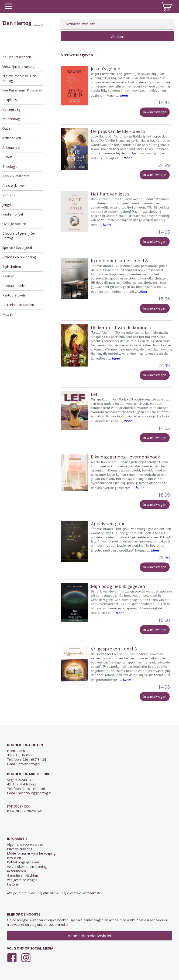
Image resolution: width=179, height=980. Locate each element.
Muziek (8, 314)
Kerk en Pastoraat (16, 176)
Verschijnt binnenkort (18, 66)
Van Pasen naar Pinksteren (22, 90)
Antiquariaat (11, 147)
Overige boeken (14, 224)
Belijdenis (10, 100)
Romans (9, 195)
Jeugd (7, 205)
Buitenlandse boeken (18, 305)
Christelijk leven (14, 186)
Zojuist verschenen (17, 57)
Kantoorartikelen (15, 295)
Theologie (10, 167)
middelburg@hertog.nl (34, 793)
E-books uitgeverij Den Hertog (19, 236)
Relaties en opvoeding (19, 257)
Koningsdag (11, 109)
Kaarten (8, 276)
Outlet (7, 128)
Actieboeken (12, 138)
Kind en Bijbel (13, 214)
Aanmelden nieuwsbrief (90, 936)
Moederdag (11, 119)
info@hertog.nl (29, 764)
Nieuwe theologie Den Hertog (19, 78)
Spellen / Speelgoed (17, 248)
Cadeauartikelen (14, 286)
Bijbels (7, 157)
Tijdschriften (12, 267)
